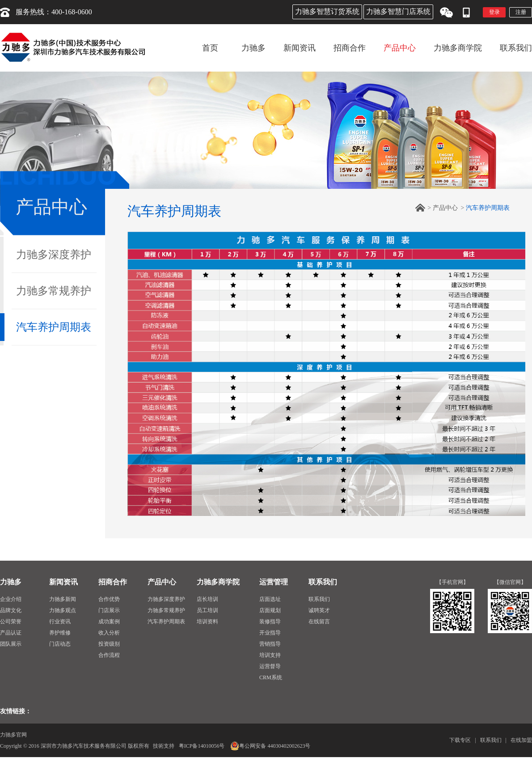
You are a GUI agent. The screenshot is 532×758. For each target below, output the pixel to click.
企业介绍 (11, 599)
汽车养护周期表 (54, 327)
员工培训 (207, 610)
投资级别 (109, 644)
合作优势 (109, 599)
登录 (494, 12)
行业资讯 (60, 622)
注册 (521, 12)
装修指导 (270, 622)
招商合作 (113, 582)
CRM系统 (271, 677)
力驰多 (11, 582)
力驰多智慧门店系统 (398, 11)
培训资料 (207, 622)
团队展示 (11, 644)
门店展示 (109, 610)
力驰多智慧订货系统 (327, 11)
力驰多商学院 (218, 582)
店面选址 (270, 599)
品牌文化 (11, 610)
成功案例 (109, 622)
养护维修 (60, 633)
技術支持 (164, 746)
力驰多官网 (13, 735)
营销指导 (270, 644)
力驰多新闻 (63, 599)
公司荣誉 (11, 622)
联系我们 (323, 582)
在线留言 (319, 622)
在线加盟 (521, 740)
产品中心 (445, 208)
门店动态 (60, 644)
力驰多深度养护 (54, 255)
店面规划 (270, 610)
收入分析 (109, 633)
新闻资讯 (63, 582)
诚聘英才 (319, 610)
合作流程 (109, 655)
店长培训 (207, 599)
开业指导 (270, 633)
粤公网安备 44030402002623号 (270, 746)
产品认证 (11, 633)
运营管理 (274, 582)
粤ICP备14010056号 (202, 746)
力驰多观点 (63, 610)
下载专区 (460, 740)
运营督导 (270, 666)
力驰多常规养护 (54, 291)
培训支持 (270, 655)
